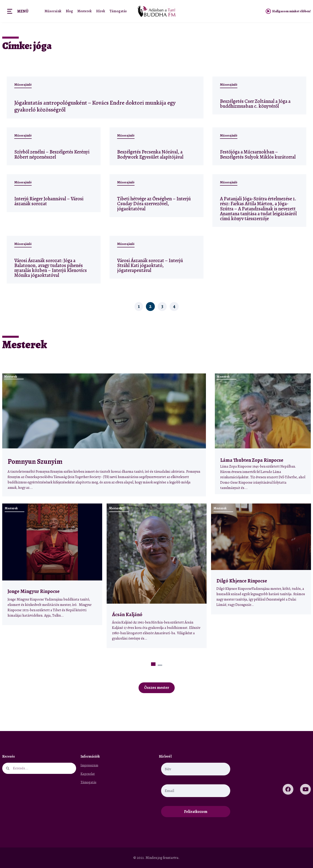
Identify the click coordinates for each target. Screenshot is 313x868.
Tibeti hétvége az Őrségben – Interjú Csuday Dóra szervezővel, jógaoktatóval (154, 204)
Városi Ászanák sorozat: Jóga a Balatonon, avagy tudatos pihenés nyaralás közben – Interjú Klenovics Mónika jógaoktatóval (51, 268)
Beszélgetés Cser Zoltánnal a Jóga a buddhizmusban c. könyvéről (255, 104)
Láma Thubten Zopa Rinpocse (252, 460)
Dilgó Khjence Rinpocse (242, 581)
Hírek (101, 11)
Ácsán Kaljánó (128, 614)
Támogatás (118, 11)
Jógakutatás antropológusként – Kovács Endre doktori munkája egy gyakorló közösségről (104, 106)
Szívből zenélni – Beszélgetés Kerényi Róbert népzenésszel (52, 154)
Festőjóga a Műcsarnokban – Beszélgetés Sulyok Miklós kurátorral (258, 154)
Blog (69, 11)
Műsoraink (53, 11)
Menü (23, 11)
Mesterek (85, 11)
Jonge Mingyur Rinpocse (34, 591)
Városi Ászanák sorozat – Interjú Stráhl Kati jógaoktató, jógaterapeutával (150, 265)
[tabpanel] (52, 564)
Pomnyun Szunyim (35, 462)
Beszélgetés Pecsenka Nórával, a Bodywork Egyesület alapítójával (150, 154)
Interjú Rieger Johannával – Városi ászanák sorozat (49, 201)
